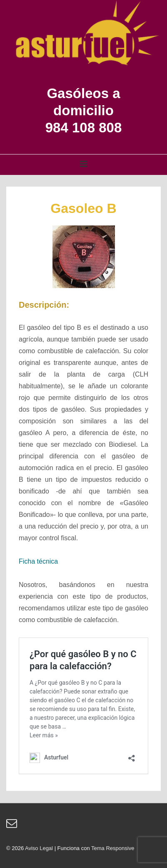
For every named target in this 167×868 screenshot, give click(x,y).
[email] (13, 826)
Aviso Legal (39, 848)
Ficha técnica (38, 561)
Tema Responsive (113, 848)
